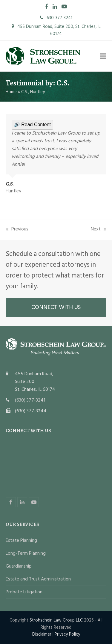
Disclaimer (42, 634)
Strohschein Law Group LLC (56, 620)
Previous (17, 229)
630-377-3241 (56, 18)
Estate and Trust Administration (38, 579)
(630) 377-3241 (30, 400)
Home (11, 92)
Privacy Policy (67, 634)
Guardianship (19, 566)
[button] (103, 56)
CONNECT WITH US (56, 307)
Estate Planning (21, 541)
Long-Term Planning (26, 553)
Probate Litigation (24, 592)
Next (99, 229)
